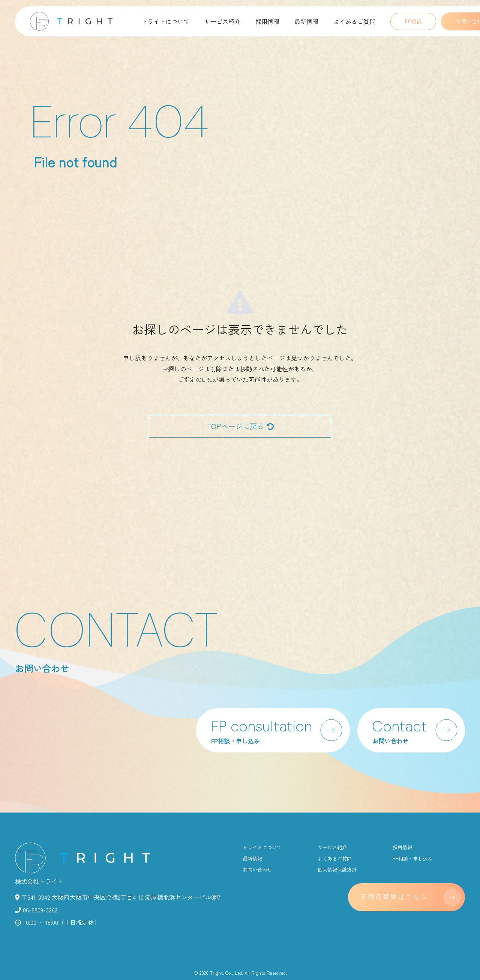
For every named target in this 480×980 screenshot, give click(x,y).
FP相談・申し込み (412, 859)
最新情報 (306, 21)
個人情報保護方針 (337, 869)
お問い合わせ (257, 869)
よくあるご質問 (354, 21)
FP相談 (413, 21)
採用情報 (267, 21)
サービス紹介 (222, 21)
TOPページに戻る (240, 426)
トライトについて (165, 21)
